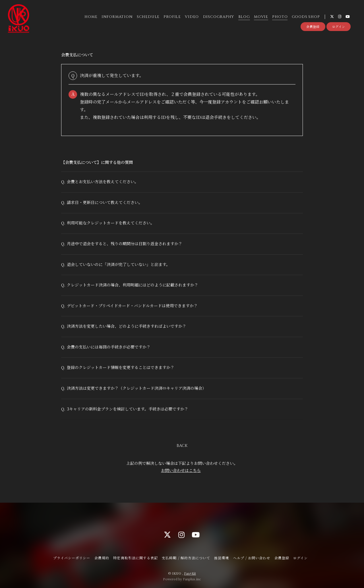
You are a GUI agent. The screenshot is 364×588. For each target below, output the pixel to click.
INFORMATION (117, 17)
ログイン (339, 26)
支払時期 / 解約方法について (186, 558)
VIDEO (192, 17)
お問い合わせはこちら (181, 471)
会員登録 (313, 26)
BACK (182, 446)
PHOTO (280, 17)
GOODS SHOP (306, 17)
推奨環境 (222, 558)
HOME (91, 17)
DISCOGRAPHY (219, 17)
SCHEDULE (148, 17)
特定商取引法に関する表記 (135, 558)
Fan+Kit (190, 573)
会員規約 (102, 558)
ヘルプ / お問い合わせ (252, 558)
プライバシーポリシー (72, 558)
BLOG (244, 17)
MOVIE (261, 17)
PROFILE (172, 17)
